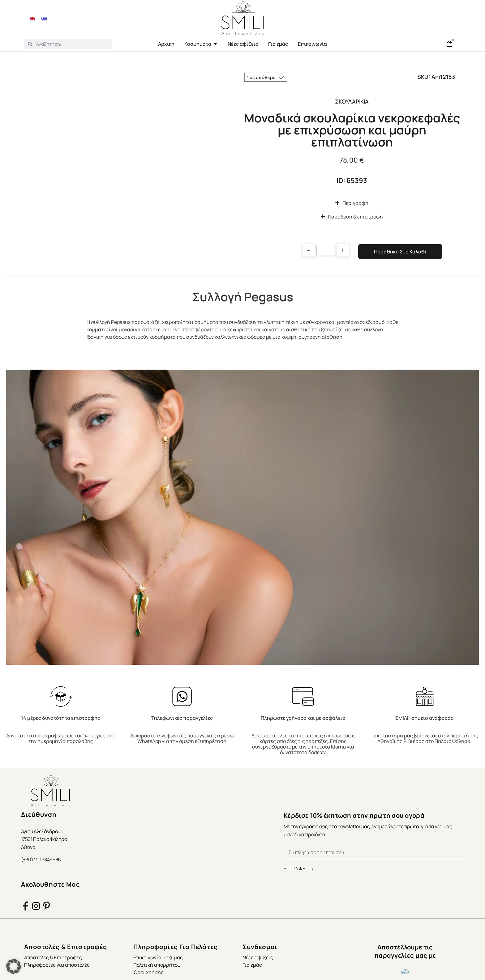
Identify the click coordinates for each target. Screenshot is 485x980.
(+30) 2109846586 (41, 859)
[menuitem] (32, 18)
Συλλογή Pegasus (243, 297)
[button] (14, 966)
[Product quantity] (326, 250)
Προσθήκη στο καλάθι (400, 252)
